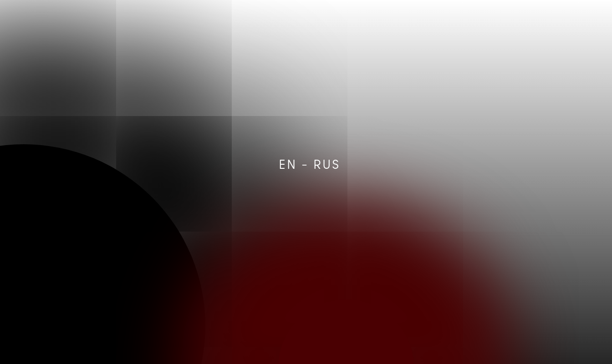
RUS (327, 164)
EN (288, 164)
